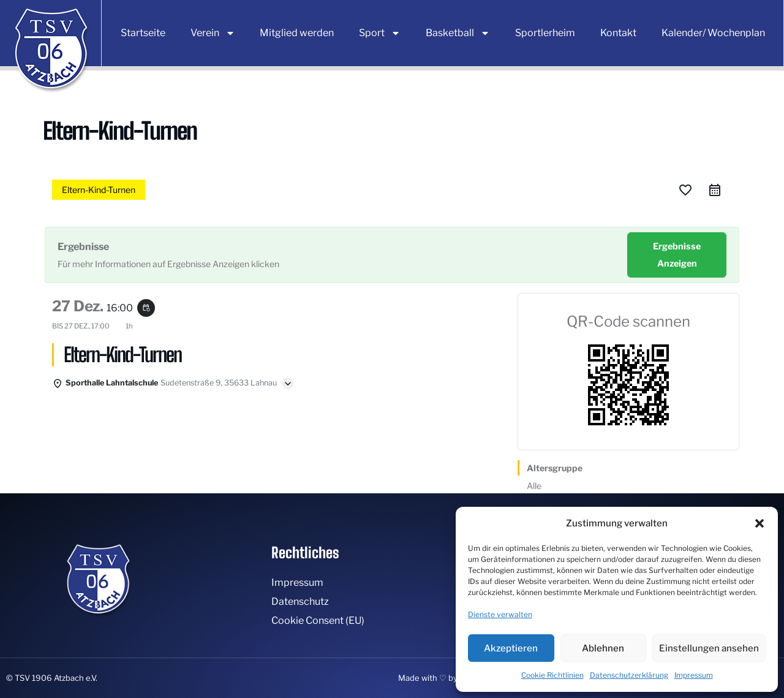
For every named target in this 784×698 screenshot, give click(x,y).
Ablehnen (603, 648)
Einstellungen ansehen (709, 648)
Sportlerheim (545, 33)
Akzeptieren (511, 648)
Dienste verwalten (500, 614)
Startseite (143, 33)
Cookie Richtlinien (552, 675)
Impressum (694, 675)
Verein (213, 33)
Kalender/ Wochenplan (713, 33)
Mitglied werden (297, 33)
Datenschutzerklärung (629, 675)
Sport (380, 33)
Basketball (458, 33)
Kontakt (618, 33)
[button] (759, 523)
